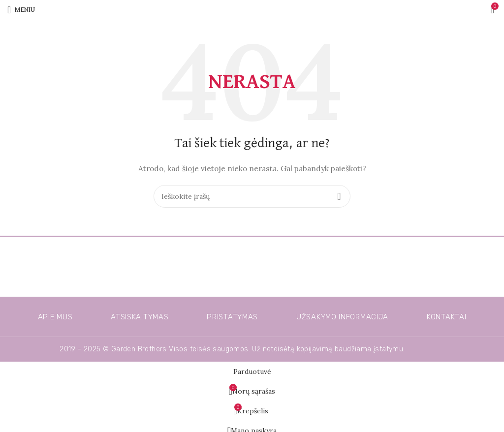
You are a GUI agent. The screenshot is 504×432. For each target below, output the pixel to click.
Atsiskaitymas (140, 317)
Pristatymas (232, 317)
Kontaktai (446, 317)
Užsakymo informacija (342, 317)
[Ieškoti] (252, 196)
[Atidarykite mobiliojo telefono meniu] (21, 10)
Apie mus (55, 317)
